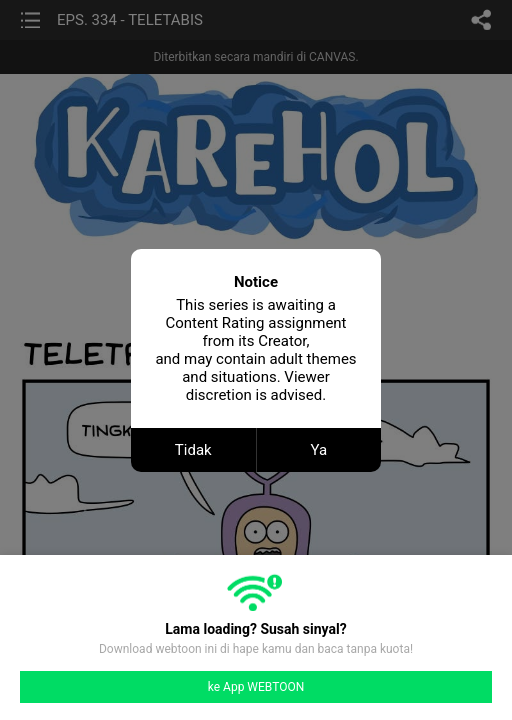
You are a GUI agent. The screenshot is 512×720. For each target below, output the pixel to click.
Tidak (193, 450)
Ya (318, 450)
